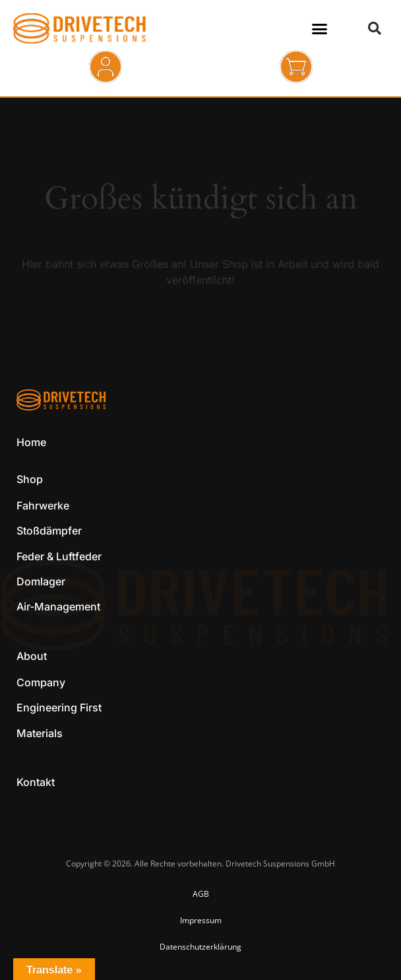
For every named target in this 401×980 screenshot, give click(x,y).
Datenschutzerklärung (200, 947)
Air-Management (58, 606)
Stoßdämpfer (49, 531)
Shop (30, 479)
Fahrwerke (43, 506)
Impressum (201, 920)
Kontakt (36, 782)
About (32, 656)
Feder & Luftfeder (59, 556)
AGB (201, 894)
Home (31, 442)
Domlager (41, 581)
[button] (319, 28)
